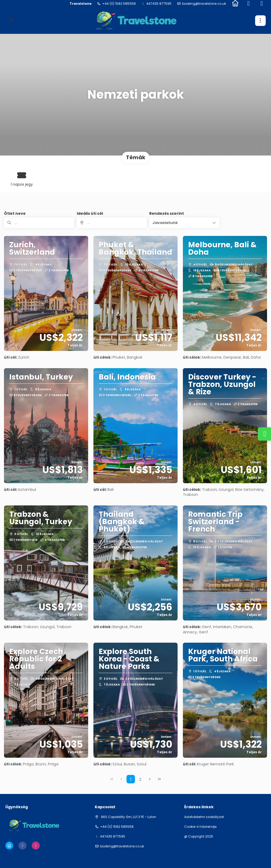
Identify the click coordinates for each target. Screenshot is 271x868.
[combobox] (112, 223)
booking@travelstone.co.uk (204, 4)
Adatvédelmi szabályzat (204, 817)
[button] (184, 223)
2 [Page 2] (140, 779)
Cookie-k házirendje (200, 827)
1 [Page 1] (131, 779)
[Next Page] (150, 779)
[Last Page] (159, 779)
